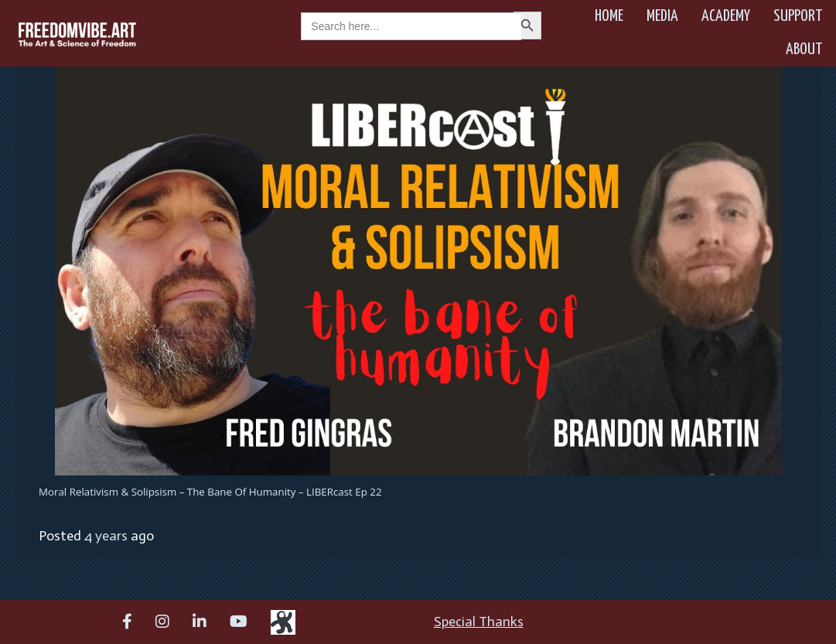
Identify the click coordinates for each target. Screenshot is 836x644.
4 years (106, 536)
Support (798, 16)
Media (662, 16)
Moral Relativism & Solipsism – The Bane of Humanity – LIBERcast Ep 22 (210, 492)
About (804, 49)
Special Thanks (479, 622)
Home (609, 16)
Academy (726, 16)
